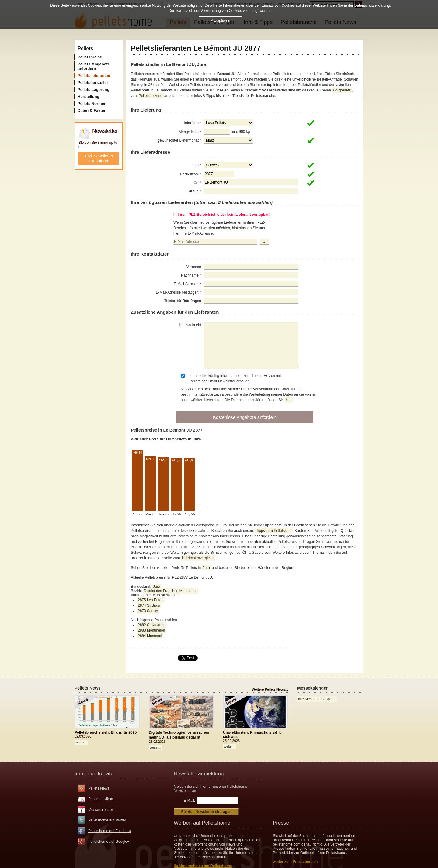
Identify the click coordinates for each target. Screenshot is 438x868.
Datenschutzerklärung (372, 5)
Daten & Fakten (92, 110)
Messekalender (101, 810)
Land (196, 165)
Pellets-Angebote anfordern (94, 66)
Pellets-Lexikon (101, 799)
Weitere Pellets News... (270, 689)
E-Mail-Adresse (187, 284)
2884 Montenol (150, 636)
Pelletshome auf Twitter (107, 820)
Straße (194, 191)
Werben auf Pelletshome (202, 823)
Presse (281, 823)
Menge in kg (190, 132)
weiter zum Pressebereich (295, 862)
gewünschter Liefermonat (179, 140)
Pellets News (99, 788)
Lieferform (192, 123)
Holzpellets (342, 90)
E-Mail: (189, 801)
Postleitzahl (191, 174)
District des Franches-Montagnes (171, 591)
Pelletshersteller (93, 83)
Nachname (191, 275)
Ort (197, 183)
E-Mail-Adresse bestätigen (178, 292)
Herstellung (89, 96)
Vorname (194, 267)
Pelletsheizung (151, 96)
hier (289, 400)
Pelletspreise (90, 57)
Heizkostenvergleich (198, 558)
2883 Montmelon (151, 630)
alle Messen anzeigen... (317, 699)
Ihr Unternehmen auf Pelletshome (203, 866)
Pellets (85, 48)
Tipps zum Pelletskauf (274, 531)
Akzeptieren (220, 21)
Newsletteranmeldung (199, 774)
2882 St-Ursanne (152, 625)
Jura (206, 568)
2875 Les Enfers (151, 600)
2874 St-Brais (149, 605)
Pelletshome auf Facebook (110, 831)
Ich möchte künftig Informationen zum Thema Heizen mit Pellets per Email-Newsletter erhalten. (235, 378)
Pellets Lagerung (94, 90)
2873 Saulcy (148, 611)
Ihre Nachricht (190, 325)
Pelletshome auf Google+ (109, 842)
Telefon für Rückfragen (183, 301)
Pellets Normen (92, 103)
